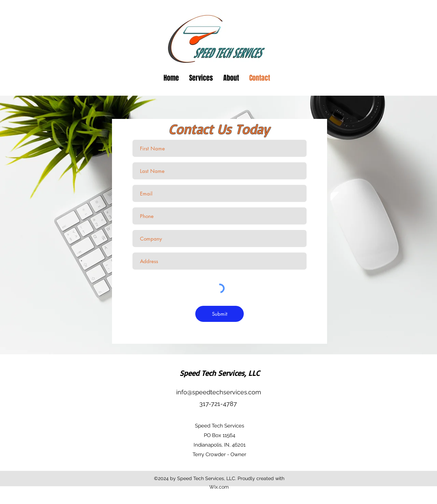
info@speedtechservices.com (219, 392)
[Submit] (220, 314)
